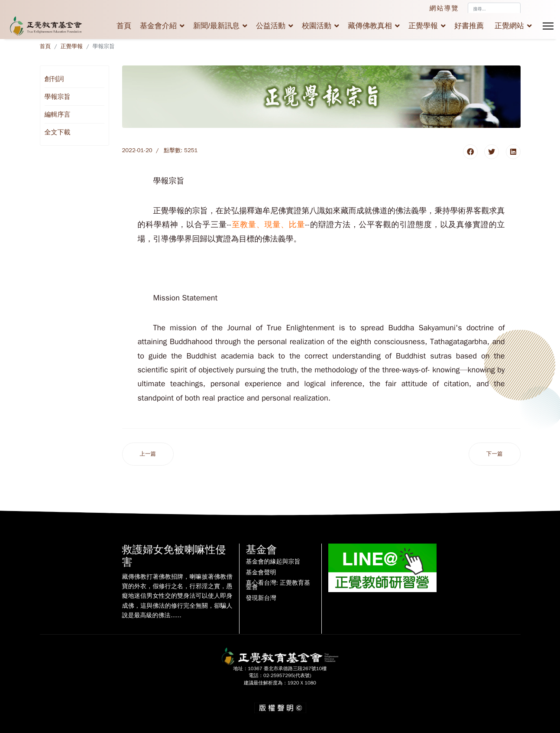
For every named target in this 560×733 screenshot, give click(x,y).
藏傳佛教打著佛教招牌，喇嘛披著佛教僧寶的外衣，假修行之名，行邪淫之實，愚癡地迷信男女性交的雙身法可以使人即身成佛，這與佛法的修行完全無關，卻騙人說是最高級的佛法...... (177, 596)
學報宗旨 (58, 97)
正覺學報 (423, 26)
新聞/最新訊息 (216, 26)
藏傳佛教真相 (370, 26)
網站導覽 (444, 8)
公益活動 (271, 26)
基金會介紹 (158, 26)
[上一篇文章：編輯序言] (148, 454)
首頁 (124, 26)
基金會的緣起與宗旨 (273, 562)
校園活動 (317, 26)
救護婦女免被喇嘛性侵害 (174, 556)
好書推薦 (469, 26)
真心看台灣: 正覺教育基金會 (278, 585)
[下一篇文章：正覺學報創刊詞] (495, 454)
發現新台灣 (261, 598)
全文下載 (58, 132)
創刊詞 (54, 79)
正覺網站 (509, 26)
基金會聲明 (261, 573)
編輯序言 (58, 114)
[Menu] (548, 26)
